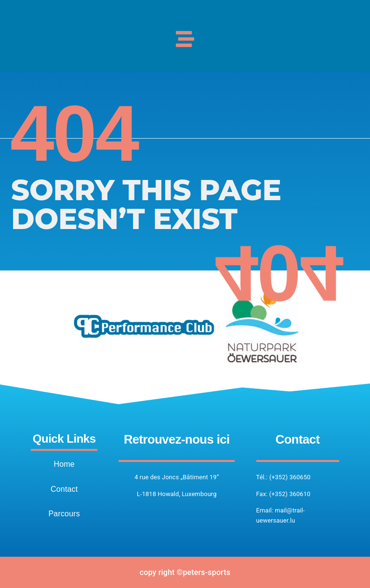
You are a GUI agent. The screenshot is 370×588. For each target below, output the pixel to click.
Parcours (64, 514)
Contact (64, 489)
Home (64, 464)
